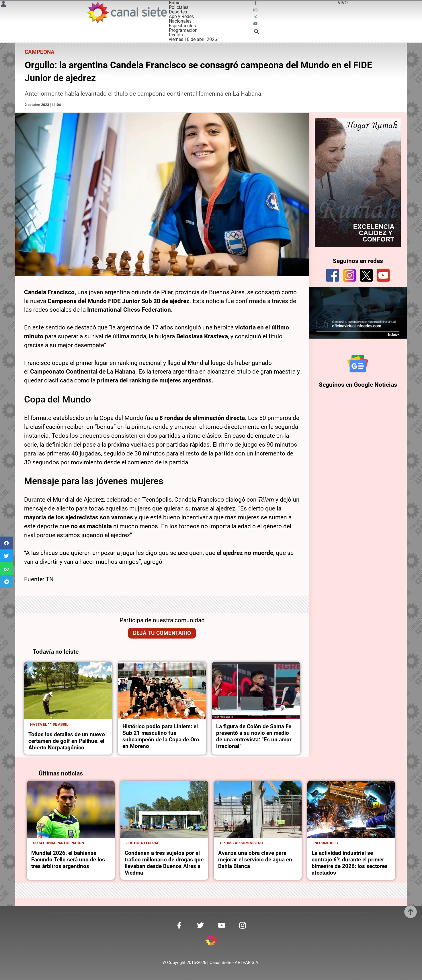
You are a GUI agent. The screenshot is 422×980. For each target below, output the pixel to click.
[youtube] (383, 275)
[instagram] (349, 275)
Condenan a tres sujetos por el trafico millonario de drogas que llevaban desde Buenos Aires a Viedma (164, 863)
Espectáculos (182, 26)
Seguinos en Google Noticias (358, 385)
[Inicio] (126, 12)
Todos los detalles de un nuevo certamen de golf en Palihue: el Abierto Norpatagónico (67, 741)
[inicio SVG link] (211, 941)
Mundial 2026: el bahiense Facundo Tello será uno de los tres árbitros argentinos (68, 860)
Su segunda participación (58, 843)
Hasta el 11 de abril (49, 724)
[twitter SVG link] (256, 18)
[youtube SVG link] (256, 25)
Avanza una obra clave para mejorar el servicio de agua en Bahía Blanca (255, 860)
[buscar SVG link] (257, 33)
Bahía (175, 3)
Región (176, 35)
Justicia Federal (143, 843)
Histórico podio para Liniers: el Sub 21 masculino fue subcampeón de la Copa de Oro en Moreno (161, 736)
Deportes (178, 12)
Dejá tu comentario (162, 633)
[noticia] (68, 691)
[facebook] (333, 275)
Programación (183, 30)
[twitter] (366, 275)
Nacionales (180, 21)
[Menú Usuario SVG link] (3, 5)
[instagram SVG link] (256, 11)
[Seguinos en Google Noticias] (358, 364)
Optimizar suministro (241, 843)
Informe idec (326, 843)
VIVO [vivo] (343, 3)
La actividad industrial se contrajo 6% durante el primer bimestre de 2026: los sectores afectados (350, 863)
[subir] (411, 912)
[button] (6, 543)
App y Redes (181, 16)
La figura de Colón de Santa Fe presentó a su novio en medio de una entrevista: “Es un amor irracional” (254, 736)
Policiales (179, 7)
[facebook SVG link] (256, 4)
